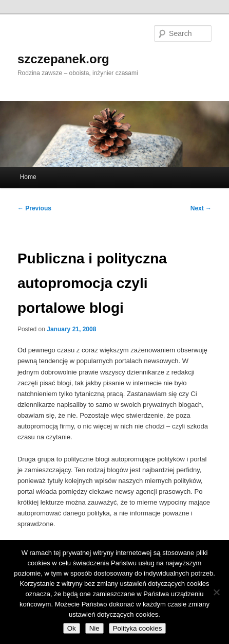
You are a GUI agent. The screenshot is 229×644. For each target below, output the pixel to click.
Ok (72, 628)
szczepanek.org (63, 59)
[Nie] (216, 592)
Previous (34, 208)
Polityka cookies (138, 628)
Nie (94, 628)
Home (28, 177)
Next (201, 208)
